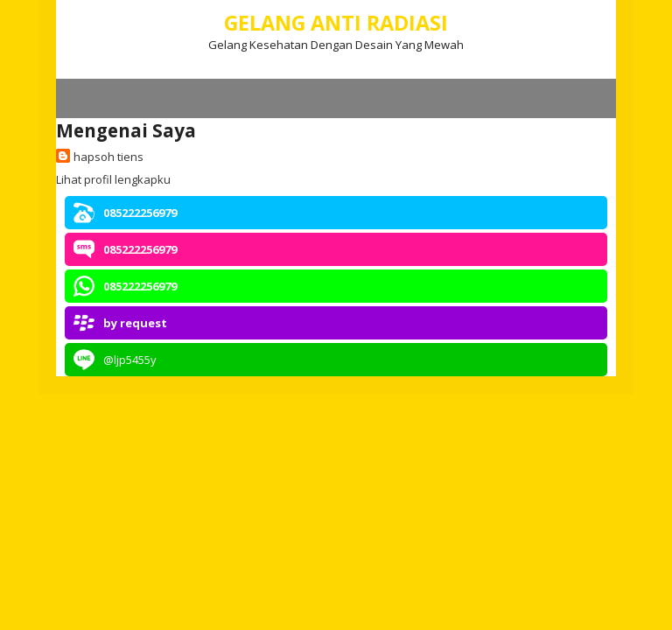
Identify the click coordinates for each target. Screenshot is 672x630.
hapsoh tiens (108, 157)
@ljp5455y (130, 360)
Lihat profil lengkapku (113, 179)
